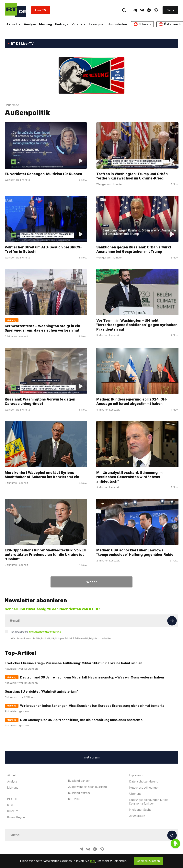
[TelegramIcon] (135, 10)
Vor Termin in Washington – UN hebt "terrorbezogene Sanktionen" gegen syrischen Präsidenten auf (137, 325)
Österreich (170, 24)
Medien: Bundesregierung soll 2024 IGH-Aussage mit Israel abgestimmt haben (132, 401)
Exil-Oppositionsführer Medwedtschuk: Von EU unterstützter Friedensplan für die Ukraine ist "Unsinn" (46, 555)
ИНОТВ (12, 799)
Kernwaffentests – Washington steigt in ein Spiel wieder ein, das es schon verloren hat (42, 328)
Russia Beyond (17, 817)
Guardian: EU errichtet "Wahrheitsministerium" (41, 691)
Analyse (30, 24)
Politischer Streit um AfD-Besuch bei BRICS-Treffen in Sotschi (43, 249)
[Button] (172, 621)
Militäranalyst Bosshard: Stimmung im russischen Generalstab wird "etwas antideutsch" (129, 477)
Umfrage (62, 24)
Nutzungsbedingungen (144, 788)
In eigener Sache (140, 810)
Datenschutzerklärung (144, 781)
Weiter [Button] (92, 582)
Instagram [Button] (91, 757)
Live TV (41, 10)
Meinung (46, 24)
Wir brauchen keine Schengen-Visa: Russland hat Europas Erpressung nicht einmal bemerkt (92, 706)
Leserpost (97, 24)
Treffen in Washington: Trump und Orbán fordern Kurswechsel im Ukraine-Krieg (132, 176)
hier (93, 861)
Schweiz (142, 24)
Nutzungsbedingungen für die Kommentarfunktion (149, 802)
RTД (10, 805)
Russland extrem (79, 793)
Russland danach (79, 781)
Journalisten (117, 24)
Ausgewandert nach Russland (87, 787)
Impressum (136, 775)
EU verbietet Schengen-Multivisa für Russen (43, 174)
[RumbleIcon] (149, 10)
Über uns (135, 794)
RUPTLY (13, 811)
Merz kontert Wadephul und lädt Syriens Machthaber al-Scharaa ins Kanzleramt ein (42, 475)
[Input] (91, 621)
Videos (79, 24)
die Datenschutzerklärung (45, 632)
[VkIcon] (142, 10)
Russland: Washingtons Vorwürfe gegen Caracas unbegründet (40, 401)
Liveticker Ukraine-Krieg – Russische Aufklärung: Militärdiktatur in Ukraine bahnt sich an (74, 663)
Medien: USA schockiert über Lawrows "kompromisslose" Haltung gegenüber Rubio (135, 552)
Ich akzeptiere (36, 632)
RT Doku (74, 799)
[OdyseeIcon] (156, 10)
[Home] (16, 10)
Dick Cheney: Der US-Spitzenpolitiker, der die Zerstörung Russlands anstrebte (81, 720)
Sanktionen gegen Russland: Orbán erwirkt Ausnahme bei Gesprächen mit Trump (134, 249)
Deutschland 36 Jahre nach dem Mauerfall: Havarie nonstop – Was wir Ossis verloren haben (92, 677)
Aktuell (13, 24)
